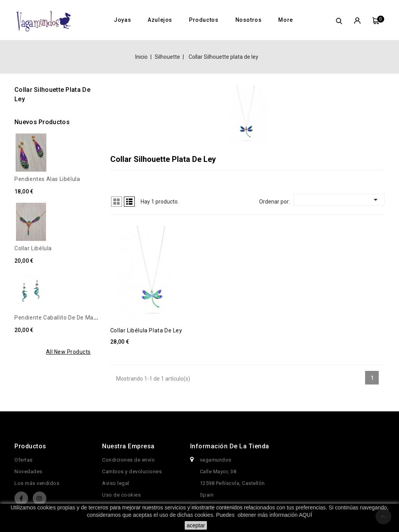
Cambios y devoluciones (132, 471)
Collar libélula (33, 248)
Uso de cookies (121, 495)
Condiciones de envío (128, 460)
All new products (68, 352)
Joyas (122, 20)
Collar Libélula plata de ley (146, 330)
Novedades (28, 471)
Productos (204, 20)
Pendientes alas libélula (47, 179)
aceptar (196, 525)
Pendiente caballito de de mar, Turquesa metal (77, 318)
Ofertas (24, 460)
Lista (129, 202)
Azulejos (160, 20)
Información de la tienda (230, 446)
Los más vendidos (37, 483)
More (285, 20)
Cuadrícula (117, 202)
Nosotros (249, 20)
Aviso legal (116, 483)
